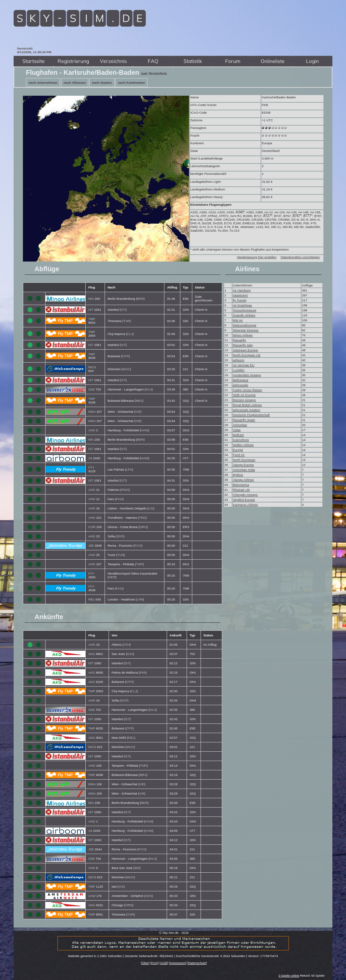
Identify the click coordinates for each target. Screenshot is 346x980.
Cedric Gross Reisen (248, 390)
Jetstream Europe (245, 350)
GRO (143, 527)
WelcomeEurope (245, 325)
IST (91, 310)
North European (244, 460)
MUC (126, 369)
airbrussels (240, 385)
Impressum (177, 963)
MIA (91, 299)
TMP (92, 319)
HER (112, 577)
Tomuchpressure (245, 310)
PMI (143, 672)
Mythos (238, 475)
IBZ (137, 868)
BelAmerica (241, 485)
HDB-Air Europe (244, 395)
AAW (92, 896)
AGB (164, 963)
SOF (120, 536)
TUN (121, 555)
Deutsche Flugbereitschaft (251, 415)
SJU (130, 654)
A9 (90, 458)
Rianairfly (239, 340)
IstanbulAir (240, 295)
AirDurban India (244, 470)
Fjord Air (239, 455)
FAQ (155, 963)
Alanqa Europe (243, 465)
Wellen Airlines (243, 445)
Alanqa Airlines (243, 480)
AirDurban (240, 425)
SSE (91, 389)
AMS (148, 896)
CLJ (130, 334)
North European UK (247, 355)
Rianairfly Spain (244, 420)
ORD (129, 905)
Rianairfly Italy (243, 345)
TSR (127, 321)
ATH (127, 645)
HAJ (149, 389)
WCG (92, 367)
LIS (151, 508)
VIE (138, 412)
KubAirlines (241, 440)
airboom (239, 360)
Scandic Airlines (244, 315)
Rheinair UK (241, 490)
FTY (91, 467)
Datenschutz (197, 963)
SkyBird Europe (244, 500)
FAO (119, 499)
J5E (91, 545)
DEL (131, 738)
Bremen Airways (244, 400)
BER (140, 299)
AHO (92, 430)
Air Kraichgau (242, 305)
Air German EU (244, 365)
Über (145, 963)
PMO (125, 490)
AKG (92, 654)
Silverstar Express (246, 330)
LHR (140, 599)
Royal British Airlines (247, 405)
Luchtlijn (239, 370)
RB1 (91, 599)
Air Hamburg (242, 290)
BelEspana (240, 380)
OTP (126, 356)
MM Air (238, 320)
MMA (92, 412)
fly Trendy (240, 300)
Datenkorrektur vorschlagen (300, 257)
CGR (92, 527)
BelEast (238, 435)
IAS (121, 886)
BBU (139, 401)
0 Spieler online (289, 976)
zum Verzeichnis (154, 74)
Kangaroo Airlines (245, 505)
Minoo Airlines (243, 335)
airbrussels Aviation (246, 410)
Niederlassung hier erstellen (257, 257)
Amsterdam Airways (247, 375)
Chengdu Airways (245, 495)
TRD (142, 518)
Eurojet (238, 450)
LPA (129, 469)
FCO (138, 545)
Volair (237, 430)
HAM (145, 430)
